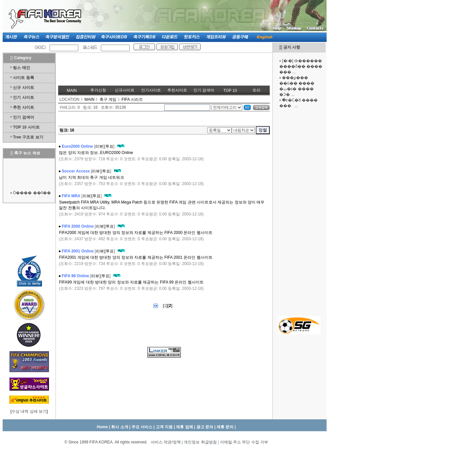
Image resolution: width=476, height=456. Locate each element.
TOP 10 (230, 91)
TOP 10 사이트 (26, 127)
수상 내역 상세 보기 (29, 411)
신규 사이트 (23, 88)
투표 (109, 146)
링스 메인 (21, 68)
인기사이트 (151, 90)
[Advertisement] (299, 211)
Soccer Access (76, 171)
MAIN (72, 91)
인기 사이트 (23, 97)
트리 (257, 90)
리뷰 (99, 146)
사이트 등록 (23, 78)
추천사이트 (177, 90)
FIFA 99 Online (76, 276)
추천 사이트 (23, 107)
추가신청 (98, 90)
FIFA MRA (71, 196)
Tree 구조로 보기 (28, 137)
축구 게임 (108, 99)
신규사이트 (125, 90)
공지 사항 (292, 47)
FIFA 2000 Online (78, 226)
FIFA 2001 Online (78, 251)
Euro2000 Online (78, 146)
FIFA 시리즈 (132, 99)
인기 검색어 (23, 117)
